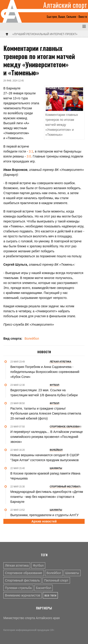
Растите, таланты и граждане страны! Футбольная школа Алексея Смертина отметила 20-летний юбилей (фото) (46, 413)
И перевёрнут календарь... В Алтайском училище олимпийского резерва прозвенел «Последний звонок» (47, 437)
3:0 (29, 156)
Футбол (38, 565)
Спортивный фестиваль (22, 580)
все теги (50, 595)
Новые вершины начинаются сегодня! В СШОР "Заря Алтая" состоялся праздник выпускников (45, 458)
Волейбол (32, 339)
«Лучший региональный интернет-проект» (45, 34)
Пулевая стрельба (18, 588)
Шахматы (72, 573)
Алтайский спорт (65, 5)
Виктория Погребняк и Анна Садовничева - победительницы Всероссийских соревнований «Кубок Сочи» (45, 372)
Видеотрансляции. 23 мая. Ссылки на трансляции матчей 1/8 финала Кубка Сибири (44, 393)
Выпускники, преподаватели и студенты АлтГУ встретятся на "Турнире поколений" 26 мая (44, 518)
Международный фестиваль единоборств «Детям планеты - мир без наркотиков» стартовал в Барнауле (47, 497)
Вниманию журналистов (23, 595)
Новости (44, 352)
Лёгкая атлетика (17, 565)
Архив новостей (44, 521)
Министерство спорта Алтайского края (32, 618)
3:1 (31, 151)
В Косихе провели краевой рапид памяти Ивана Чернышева (45, 476)
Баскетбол (44, 588)
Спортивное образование (24, 573)
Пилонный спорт (56, 580)
